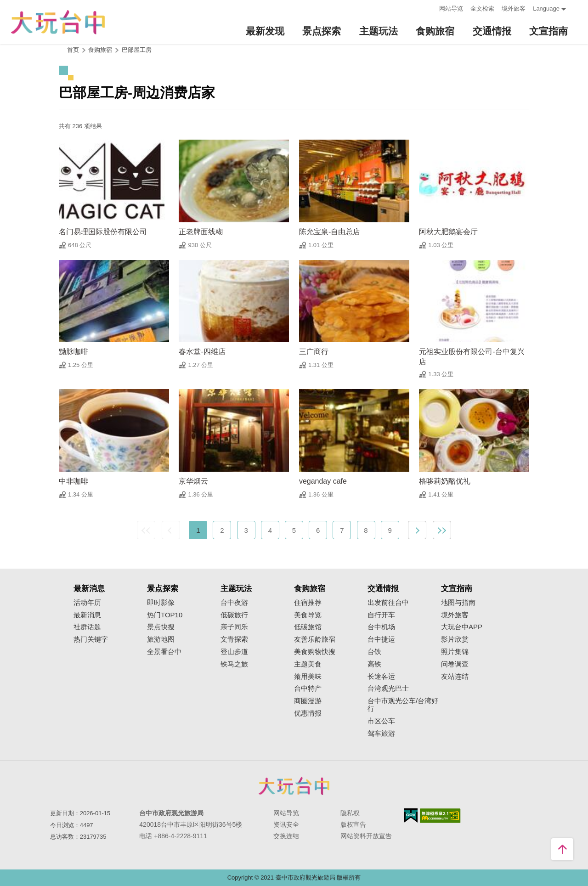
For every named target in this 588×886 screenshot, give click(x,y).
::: (429, 8)
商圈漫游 (308, 701)
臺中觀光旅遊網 (58, 22)
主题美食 (308, 664)
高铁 (374, 664)
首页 (73, 50)
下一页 (417, 530)
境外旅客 (514, 8)
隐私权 (350, 813)
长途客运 (381, 677)
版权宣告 (353, 824)
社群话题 (87, 627)
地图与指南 (458, 603)
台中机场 (381, 627)
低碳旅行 (234, 615)
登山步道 (234, 652)
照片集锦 (455, 652)
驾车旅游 (381, 734)
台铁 (374, 652)
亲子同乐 (234, 627)
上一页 (171, 530)
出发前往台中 (388, 603)
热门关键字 (91, 639)
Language (546, 8)
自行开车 (381, 615)
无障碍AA (440, 816)
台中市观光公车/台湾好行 (403, 705)
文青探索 (234, 639)
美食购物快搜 (315, 652)
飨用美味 (308, 677)
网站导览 (451, 8)
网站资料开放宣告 (366, 836)
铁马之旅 (234, 664)
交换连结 (286, 836)
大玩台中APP (462, 627)
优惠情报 (308, 713)
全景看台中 (164, 652)
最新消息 (87, 615)
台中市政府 (294, 786)
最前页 (146, 530)
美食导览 (308, 615)
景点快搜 (161, 627)
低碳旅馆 (308, 627)
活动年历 (87, 603)
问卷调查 (455, 664)
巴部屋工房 (137, 50)
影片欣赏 (455, 639)
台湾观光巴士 (388, 688)
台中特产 (308, 688)
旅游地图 (161, 639)
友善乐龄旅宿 (315, 639)
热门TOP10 (165, 615)
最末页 (442, 530)
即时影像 (161, 603)
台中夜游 (234, 603)
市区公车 (381, 721)
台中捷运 (381, 639)
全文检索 (482, 8)
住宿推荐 (308, 603)
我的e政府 (411, 815)
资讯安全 (286, 824)
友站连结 (455, 677)
